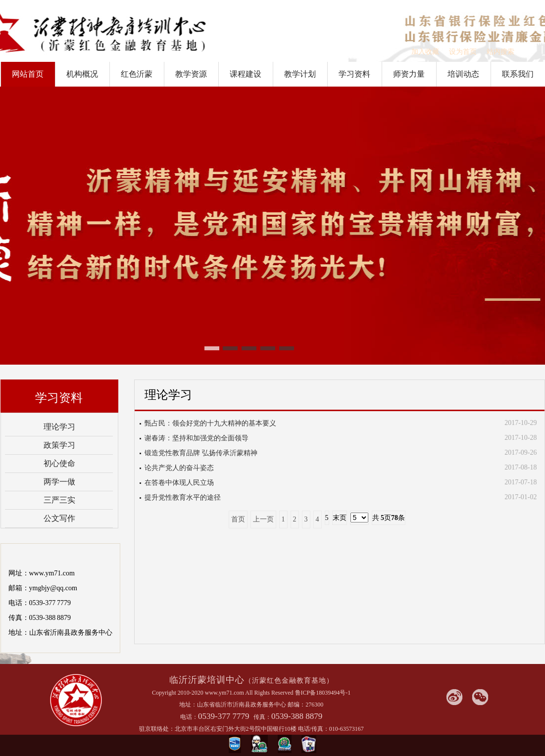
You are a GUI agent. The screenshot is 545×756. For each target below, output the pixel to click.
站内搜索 (500, 52)
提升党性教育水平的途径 (183, 497)
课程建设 (246, 74)
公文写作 (59, 518)
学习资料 (354, 74)
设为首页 (463, 52)
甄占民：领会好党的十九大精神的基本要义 (210, 423)
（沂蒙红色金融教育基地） (289, 681)
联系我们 (518, 74)
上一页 (263, 519)
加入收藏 (425, 52)
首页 (238, 519)
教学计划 (300, 74)
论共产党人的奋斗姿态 (179, 468)
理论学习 (59, 427)
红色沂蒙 (137, 74)
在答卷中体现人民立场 (179, 483)
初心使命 (59, 463)
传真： (262, 717)
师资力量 (409, 74)
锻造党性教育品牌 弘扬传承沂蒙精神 (201, 453)
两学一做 (59, 482)
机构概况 (82, 74)
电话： (189, 717)
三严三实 (59, 500)
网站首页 (28, 74)
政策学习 (59, 445)
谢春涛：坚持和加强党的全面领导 (197, 438)
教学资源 (191, 74)
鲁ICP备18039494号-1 (323, 693)
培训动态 (463, 74)
